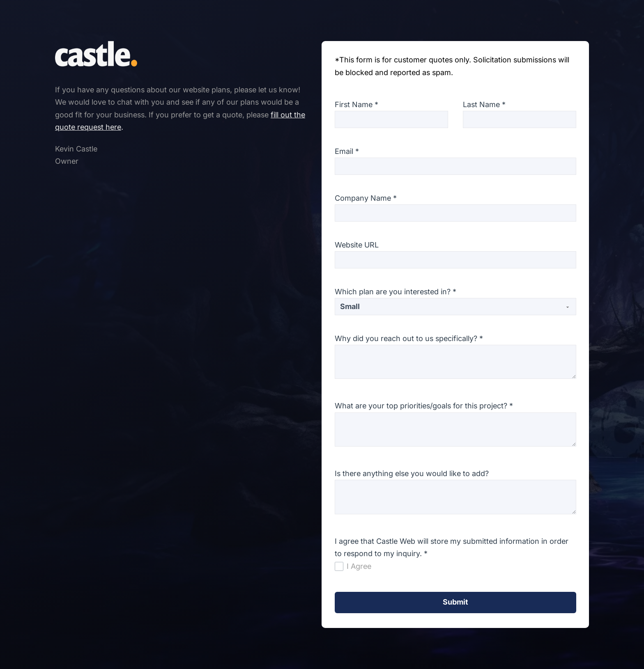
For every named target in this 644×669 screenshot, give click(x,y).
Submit (455, 602)
